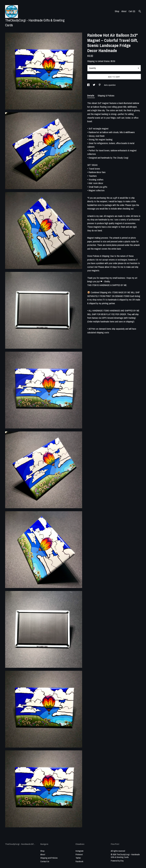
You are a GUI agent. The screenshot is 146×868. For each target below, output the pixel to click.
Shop (117, 11)
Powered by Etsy (117, 861)
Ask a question (110, 85)
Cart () (132, 11)
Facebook (79, 861)
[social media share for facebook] (89, 85)
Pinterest (79, 854)
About (124, 11)
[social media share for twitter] (94, 85)
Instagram (79, 851)
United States (104, 61)
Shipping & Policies (106, 96)
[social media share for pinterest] (100, 85)
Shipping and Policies (49, 858)
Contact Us (45, 861)
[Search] (140, 12)
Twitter (78, 858)
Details (91, 96)
